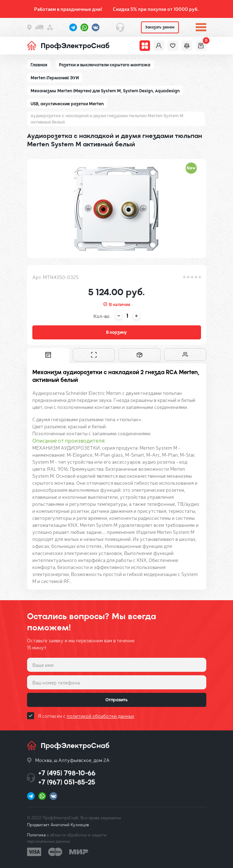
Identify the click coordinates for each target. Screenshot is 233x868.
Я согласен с (86, 716)
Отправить (116, 700)
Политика (36, 835)
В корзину (116, 332)
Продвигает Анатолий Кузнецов (58, 824)
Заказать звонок (160, 27)
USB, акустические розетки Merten (67, 104)
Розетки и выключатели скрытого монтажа (105, 65)
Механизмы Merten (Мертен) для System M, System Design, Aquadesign (105, 91)
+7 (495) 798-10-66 (67, 773)
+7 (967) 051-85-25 (67, 782)
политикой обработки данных (101, 716)
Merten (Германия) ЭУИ (55, 78)
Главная (39, 65)
